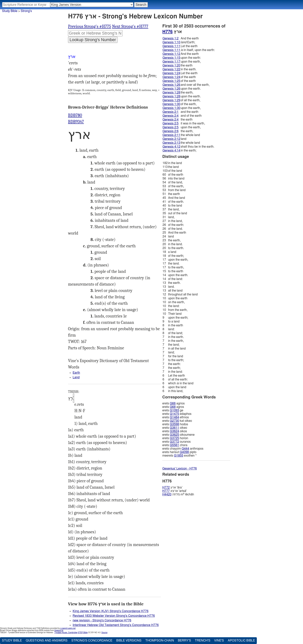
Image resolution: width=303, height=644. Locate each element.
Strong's (26, 11)
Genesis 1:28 (171, 93)
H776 (167, 32)
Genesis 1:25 (171, 81)
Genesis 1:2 (171, 38)
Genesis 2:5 (171, 123)
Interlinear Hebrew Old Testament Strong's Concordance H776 (116, 625)
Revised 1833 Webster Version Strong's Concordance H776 (114, 616)
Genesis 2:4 (171, 116)
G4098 (184, 452)
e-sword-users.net (68, 628)
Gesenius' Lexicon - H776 (180, 469)
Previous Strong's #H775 (90, 26)
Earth (76, 373)
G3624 (174, 431)
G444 (185, 449)
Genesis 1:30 (171, 104)
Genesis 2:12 (171, 139)
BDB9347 (76, 122)
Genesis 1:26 (171, 85)
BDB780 (75, 115)
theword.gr (59, 630)
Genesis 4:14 (171, 151)
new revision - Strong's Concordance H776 (102, 620)
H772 (166, 487)
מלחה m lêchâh (178, 494)
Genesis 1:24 (171, 73)
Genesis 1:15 (171, 58)
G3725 (174, 438)
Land (76, 377)
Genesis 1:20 (171, 66)
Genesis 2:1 (171, 112)
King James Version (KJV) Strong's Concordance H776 (111, 611)
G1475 (174, 414)
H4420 (167, 494)
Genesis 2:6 (171, 131)
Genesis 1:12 (171, 54)
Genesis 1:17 (171, 62)
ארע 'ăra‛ (172, 487)
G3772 (174, 442)
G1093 (174, 410)
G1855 (179, 456)
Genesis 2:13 (171, 143)
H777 (166, 491)
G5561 (174, 445)
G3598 (174, 424)
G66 (173, 403)
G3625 (174, 435)
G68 (173, 407)
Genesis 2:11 (171, 135)
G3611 (174, 428)
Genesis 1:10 (171, 42)
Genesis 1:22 (171, 69)
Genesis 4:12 (171, 147)
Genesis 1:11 (171, 46)
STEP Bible (83, 633)
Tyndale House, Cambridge (66, 633)
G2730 (174, 421)
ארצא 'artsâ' (174, 491)
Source (104, 633)
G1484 (174, 417)
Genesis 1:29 (171, 100)
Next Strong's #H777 (130, 26)
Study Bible (10, 11)
